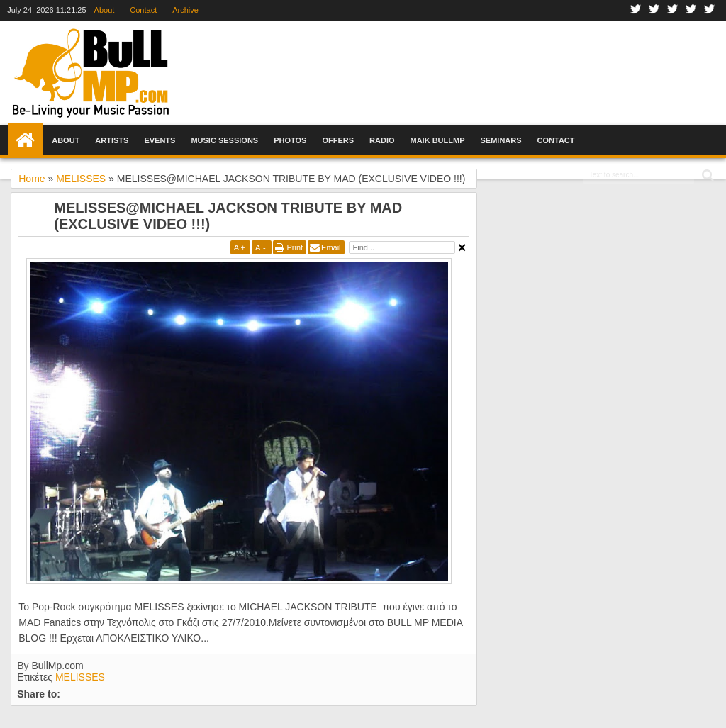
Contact (143, 10)
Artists (112, 140)
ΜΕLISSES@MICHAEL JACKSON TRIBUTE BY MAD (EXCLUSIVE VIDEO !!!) (228, 216)
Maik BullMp (438, 140)
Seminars (501, 140)
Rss (710, 10)
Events (160, 140)
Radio (382, 140)
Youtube (691, 10)
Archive (185, 10)
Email (331, 247)
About (105, 10)
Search (707, 175)
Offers (338, 140)
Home (26, 140)
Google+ (673, 10)
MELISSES (80, 677)
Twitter (654, 10)
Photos (290, 140)
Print (295, 247)
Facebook (636, 10)
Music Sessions (224, 140)
